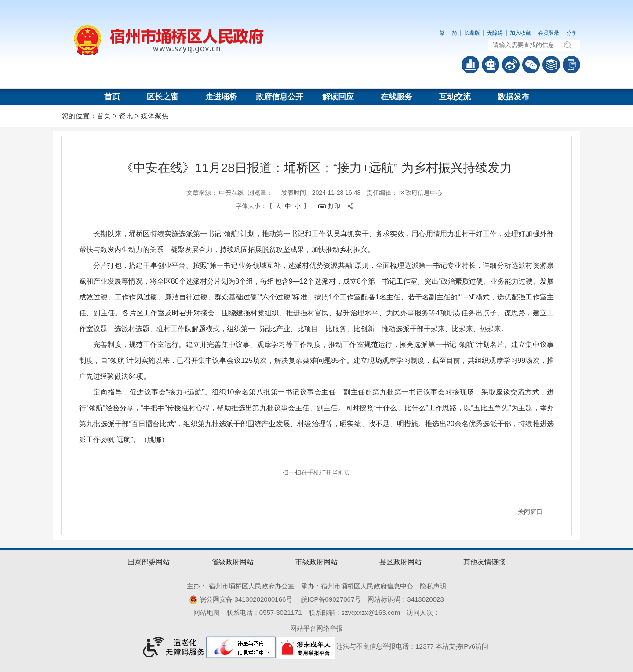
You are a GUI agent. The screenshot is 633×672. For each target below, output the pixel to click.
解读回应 (338, 97)
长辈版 (472, 33)
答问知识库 (551, 65)
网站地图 (207, 612)
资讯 (126, 116)
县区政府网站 (400, 562)
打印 (334, 206)
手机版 (571, 65)
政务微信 (531, 65)
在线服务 (397, 97)
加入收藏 (520, 33)
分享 (571, 33)
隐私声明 (433, 586)
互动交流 (455, 97)
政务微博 (511, 65)
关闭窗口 (530, 511)
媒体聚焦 (155, 116)
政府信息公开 (280, 97)
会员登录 (549, 33)
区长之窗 (163, 97)
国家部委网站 (149, 562)
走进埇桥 (221, 97)
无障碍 (495, 33)
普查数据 (470, 65)
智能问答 (491, 65)
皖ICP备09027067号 (331, 599)
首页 (112, 97)
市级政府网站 (316, 562)
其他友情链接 (484, 562)
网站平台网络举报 (316, 628)
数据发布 (513, 97)
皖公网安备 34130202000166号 (241, 599)
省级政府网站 (233, 562)
